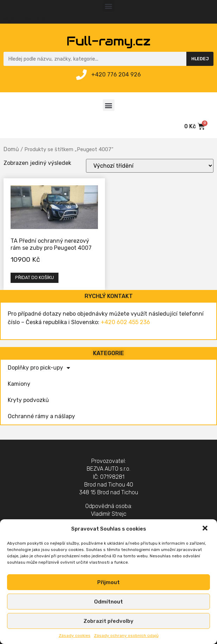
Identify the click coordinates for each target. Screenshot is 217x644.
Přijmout (108, 582)
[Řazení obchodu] (150, 166)
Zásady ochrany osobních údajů (126, 636)
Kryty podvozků (28, 400)
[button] (206, 529)
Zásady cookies (75, 636)
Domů (11, 149)
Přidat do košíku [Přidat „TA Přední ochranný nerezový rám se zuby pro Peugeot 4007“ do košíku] (35, 277)
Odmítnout (108, 602)
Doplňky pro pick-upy (39, 368)
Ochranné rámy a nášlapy (41, 416)
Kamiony (19, 384)
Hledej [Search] (200, 59)
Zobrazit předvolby (108, 621)
